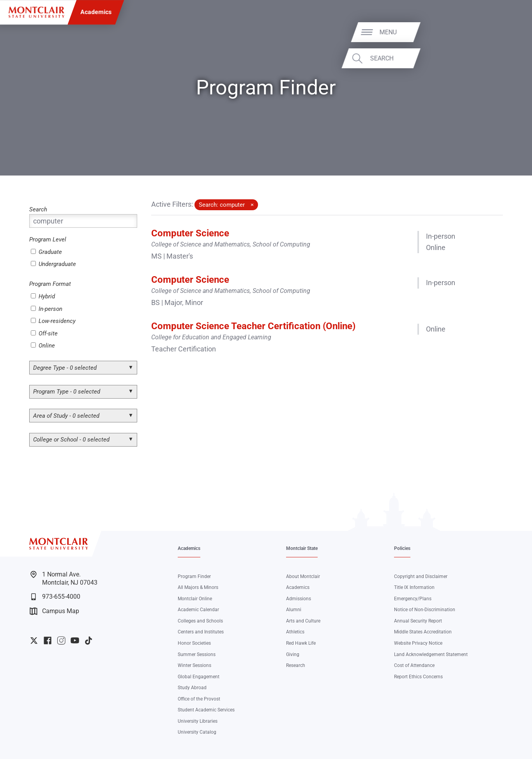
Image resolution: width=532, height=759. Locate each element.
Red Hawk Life (301, 643)
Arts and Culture (303, 621)
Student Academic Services (206, 710)
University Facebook (48, 640)
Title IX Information (414, 587)
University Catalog (197, 732)
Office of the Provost (199, 699)
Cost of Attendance (414, 665)
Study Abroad (192, 687)
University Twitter (34, 640)
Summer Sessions (197, 654)
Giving (293, 654)
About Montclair (303, 576)
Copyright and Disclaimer (421, 576)
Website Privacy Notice (418, 643)
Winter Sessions (194, 665)
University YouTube (75, 640)
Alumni (294, 609)
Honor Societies (194, 643)
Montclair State (302, 548)
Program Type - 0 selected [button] (67, 392)
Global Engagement (199, 677)
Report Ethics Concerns (418, 677)
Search (501, 58)
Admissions (299, 599)
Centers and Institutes (201, 632)
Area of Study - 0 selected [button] (66, 416)
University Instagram (61, 640)
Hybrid (43, 296)
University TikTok (88, 640)
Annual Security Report (418, 621)
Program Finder (194, 576)
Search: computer (222, 205)
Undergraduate (53, 264)
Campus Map (54, 611)
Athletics (295, 632)
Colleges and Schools (200, 621)
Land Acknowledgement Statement (431, 654)
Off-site (44, 333)
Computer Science (190, 233)
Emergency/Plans (413, 599)
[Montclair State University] (36, 12)
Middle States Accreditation (423, 632)
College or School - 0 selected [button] (71, 440)
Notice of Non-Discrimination (425, 609)
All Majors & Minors (198, 587)
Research (296, 665)
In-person (47, 309)
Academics (96, 12)
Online (43, 346)
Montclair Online (195, 599)
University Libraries (198, 721)
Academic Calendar (198, 609)
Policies (402, 548)
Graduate (46, 252)
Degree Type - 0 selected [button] (65, 368)
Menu (507, 32)
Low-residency (53, 321)
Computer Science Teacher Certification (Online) (253, 326)
